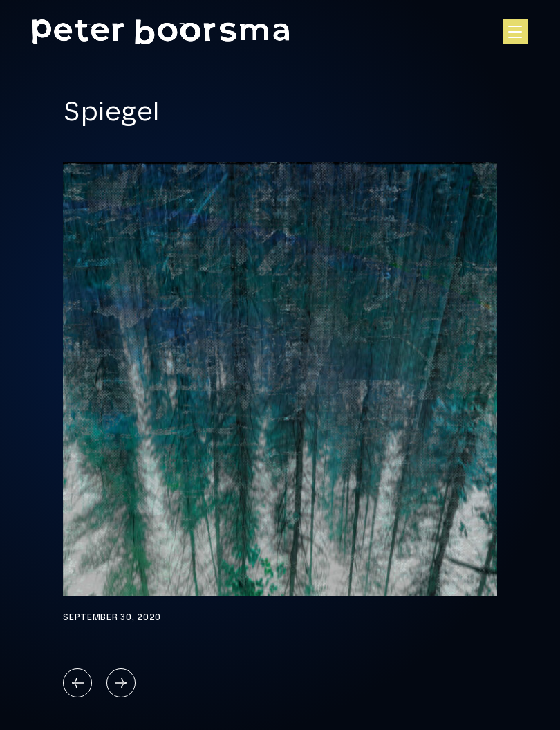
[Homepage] (161, 32)
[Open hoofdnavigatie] (515, 32)
